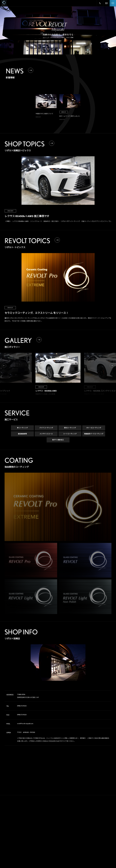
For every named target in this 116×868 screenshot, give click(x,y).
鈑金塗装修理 (22, 434)
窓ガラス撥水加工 (58, 440)
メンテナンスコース (46, 434)
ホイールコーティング (94, 428)
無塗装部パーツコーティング (94, 434)
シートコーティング (70, 434)
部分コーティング (70, 428)
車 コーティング (22, 428)
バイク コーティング (46, 428)
